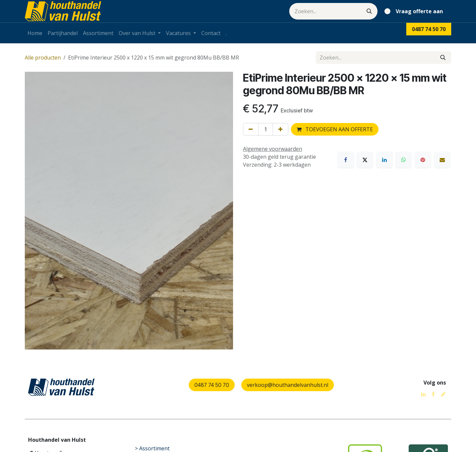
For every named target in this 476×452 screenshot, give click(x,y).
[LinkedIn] (384, 160)
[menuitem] (35, 33)
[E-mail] (442, 160)
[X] (365, 160)
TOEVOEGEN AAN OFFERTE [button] (335, 129)
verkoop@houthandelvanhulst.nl (288, 385)
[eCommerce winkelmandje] (415, 11)
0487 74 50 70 (212, 385)
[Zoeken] (369, 11)
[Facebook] (346, 160)
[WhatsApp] (404, 160)
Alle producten (43, 58)
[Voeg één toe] (280, 129)
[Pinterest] (423, 160)
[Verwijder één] (251, 129)
